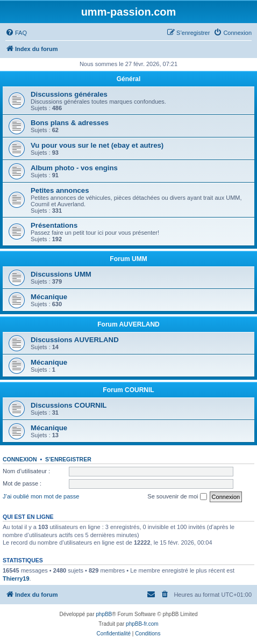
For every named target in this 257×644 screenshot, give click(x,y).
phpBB (104, 614)
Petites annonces (60, 190)
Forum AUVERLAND (128, 324)
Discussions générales (69, 94)
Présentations (54, 225)
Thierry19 (16, 578)
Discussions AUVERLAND (75, 340)
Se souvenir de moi (177, 497)
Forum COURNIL (128, 390)
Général (129, 79)
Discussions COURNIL (69, 405)
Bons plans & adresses (70, 123)
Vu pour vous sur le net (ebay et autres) (97, 145)
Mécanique (49, 297)
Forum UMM (128, 259)
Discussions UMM (61, 274)
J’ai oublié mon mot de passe (41, 496)
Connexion (20, 459)
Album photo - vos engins (74, 168)
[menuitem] (16, 33)
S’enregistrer (68, 459)
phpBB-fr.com (142, 624)
